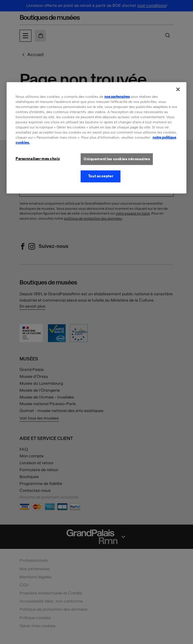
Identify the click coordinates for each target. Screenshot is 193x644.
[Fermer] (178, 89)
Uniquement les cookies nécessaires (117, 159)
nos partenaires (117, 97)
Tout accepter (101, 176)
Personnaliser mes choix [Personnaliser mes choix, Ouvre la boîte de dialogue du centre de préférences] (38, 158)
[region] (96, 138)
